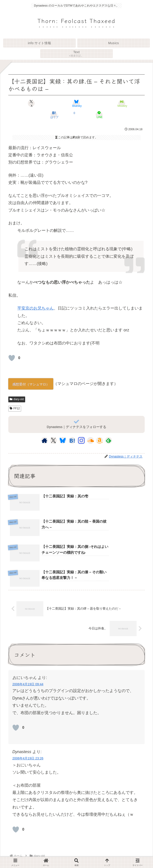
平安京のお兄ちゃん (35, 308)
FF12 (15, 408)
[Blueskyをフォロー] (63, 440)
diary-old (17, 399)
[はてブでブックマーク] (54, 115)
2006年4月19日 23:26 (28, 712)
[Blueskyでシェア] (76, 103)
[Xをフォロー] (53, 440)
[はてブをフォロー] (72, 440)
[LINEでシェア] (99, 115)
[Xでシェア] (31, 103)
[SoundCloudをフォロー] (91, 440)
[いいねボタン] (12, 358)
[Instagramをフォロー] (81, 440)
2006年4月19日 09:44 (28, 638)
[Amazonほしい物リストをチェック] (100, 440)
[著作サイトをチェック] (44, 440)
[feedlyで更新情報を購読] (109, 440)
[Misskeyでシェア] (122, 103)
